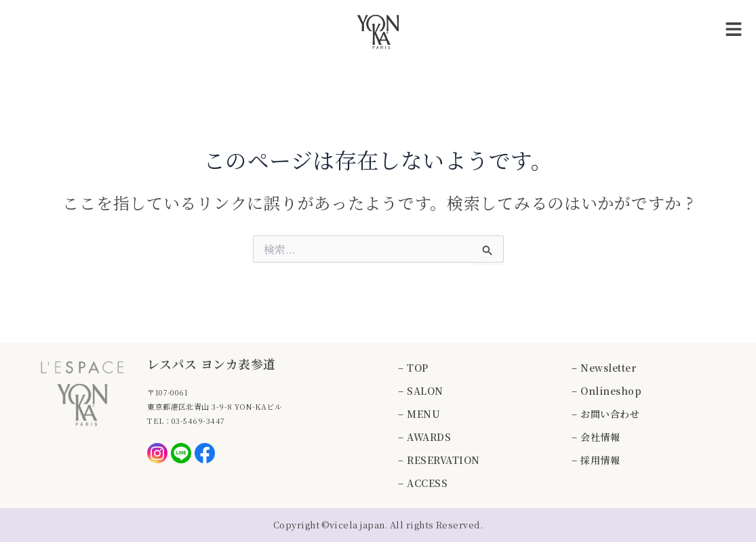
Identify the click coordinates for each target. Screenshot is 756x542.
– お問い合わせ (605, 414)
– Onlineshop (606, 391)
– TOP (413, 368)
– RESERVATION (439, 460)
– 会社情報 (596, 437)
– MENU (419, 414)
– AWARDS (424, 437)
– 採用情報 (596, 460)
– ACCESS (423, 483)
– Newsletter (604, 368)
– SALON (420, 391)
